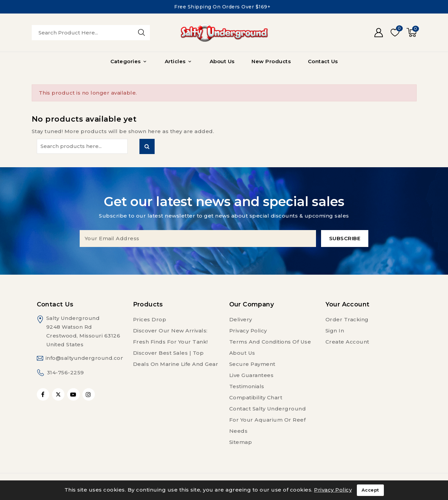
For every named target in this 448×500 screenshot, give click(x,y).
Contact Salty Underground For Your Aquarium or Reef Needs (268, 420)
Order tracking (347, 319)
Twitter (58, 394)
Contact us (55, 304)
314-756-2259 (65, 372)
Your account (348, 304)
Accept (370, 490)
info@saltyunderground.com (86, 358)
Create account (347, 342)
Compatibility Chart (256, 397)
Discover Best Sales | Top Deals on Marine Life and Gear (176, 358)
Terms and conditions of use (270, 342)
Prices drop (150, 319)
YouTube (74, 394)
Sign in (335, 331)
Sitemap (241, 442)
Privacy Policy (248, 331)
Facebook (44, 394)
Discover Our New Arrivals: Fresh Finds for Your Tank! (170, 336)
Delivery (241, 319)
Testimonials (247, 386)
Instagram (89, 394)
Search (147, 146)
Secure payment (252, 364)
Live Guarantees (252, 375)
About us (242, 353)
